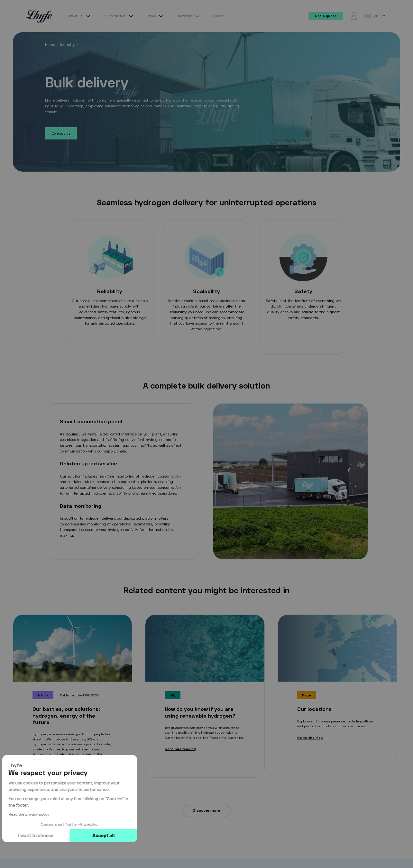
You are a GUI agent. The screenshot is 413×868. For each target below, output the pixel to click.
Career (219, 16)
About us (80, 16)
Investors (190, 16)
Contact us (61, 133)
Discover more (206, 810)
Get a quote (326, 16)
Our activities (120, 16)
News (156, 16)
